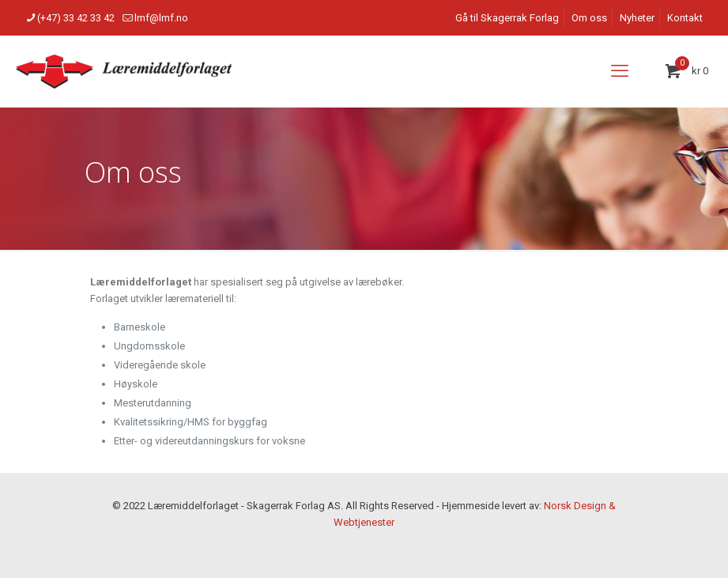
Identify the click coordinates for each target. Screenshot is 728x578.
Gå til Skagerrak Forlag (507, 18)
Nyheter (637, 18)
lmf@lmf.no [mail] (161, 18)
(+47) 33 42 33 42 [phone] (76, 18)
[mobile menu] (620, 71)
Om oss (589, 18)
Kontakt (685, 18)
